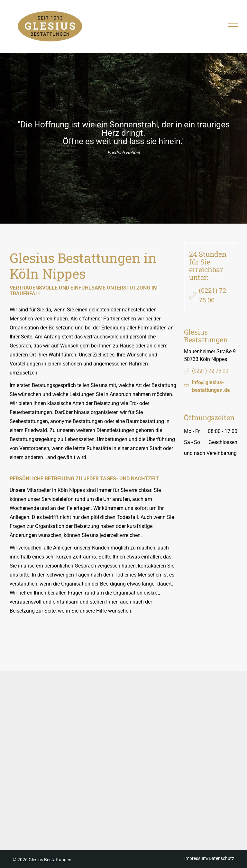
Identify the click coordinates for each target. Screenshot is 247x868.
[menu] (233, 26)
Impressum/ (197, 858)
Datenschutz (221, 858)
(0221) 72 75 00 (210, 371)
